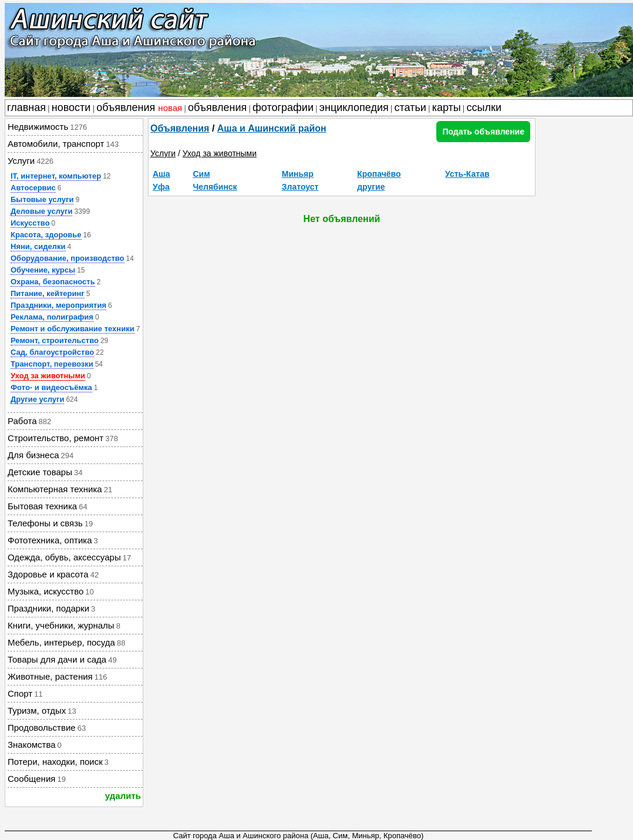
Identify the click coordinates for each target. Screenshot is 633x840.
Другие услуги (37, 399)
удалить (123, 796)
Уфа (161, 187)
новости (71, 107)
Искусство (30, 223)
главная (26, 107)
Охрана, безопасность (53, 282)
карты (447, 107)
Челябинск (215, 187)
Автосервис (33, 188)
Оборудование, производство (68, 258)
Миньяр (298, 174)
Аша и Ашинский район (272, 128)
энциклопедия (354, 107)
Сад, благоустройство (52, 352)
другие (371, 187)
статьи (410, 107)
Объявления (180, 128)
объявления (139, 107)
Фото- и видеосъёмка (51, 387)
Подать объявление (483, 132)
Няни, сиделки (38, 246)
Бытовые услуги (42, 199)
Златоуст (300, 187)
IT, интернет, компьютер (56, 176)
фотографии (283, 107)
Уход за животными (48, 376)
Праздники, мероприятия (58, 305)
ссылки (484, 107)
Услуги (163, 153)
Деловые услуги (41, 211)
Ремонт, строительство (55, 340)
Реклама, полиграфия (52, 317)
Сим (201, 174)
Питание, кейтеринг (48, 293)
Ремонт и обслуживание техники (73, 329)
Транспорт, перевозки (52, 364)
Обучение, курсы (43, 270)
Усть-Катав (467, 174)
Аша (161, 174)
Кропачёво (379, 174)
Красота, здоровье (46, 235)
